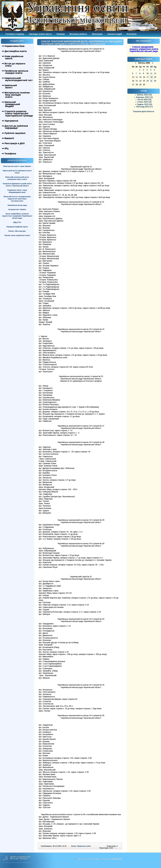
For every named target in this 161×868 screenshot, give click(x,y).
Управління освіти (84, 846)
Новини (61, 34)
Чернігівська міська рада (17, 205)
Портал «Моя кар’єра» (17, 231)
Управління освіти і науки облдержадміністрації (17, 191)
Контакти (132, 34)
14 (137, 77)
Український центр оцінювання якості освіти (17, 172)
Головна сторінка (15, 34)
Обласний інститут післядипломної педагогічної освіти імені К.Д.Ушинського (17, 199)
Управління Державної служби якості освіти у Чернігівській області (17, 185)
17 (148, 77)
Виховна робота (78, 34)
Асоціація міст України (17, 209)
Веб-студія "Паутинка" (19, 859)
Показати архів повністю (144, 111)
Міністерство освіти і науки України (17, 166)
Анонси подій (115, 34)
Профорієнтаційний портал (17, 227)
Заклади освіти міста (40, 34)
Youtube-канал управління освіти (17, 235)
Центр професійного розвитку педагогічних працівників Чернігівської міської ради (17, 216)
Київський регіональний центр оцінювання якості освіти (17, 178)
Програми (97, 34)
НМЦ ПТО (17, 222)
